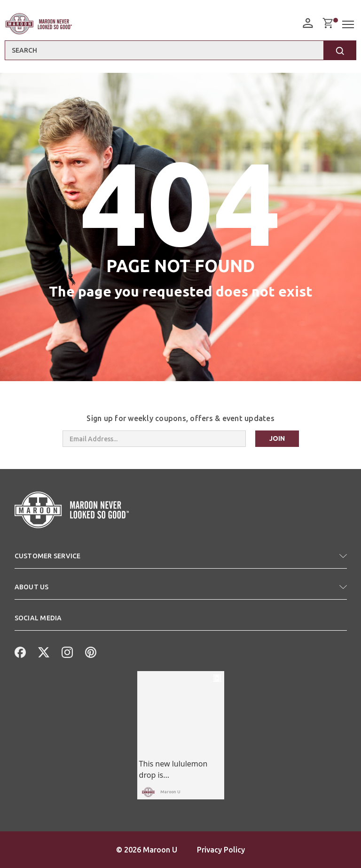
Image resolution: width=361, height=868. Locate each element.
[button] (181, 560)
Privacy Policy (221, 850)
